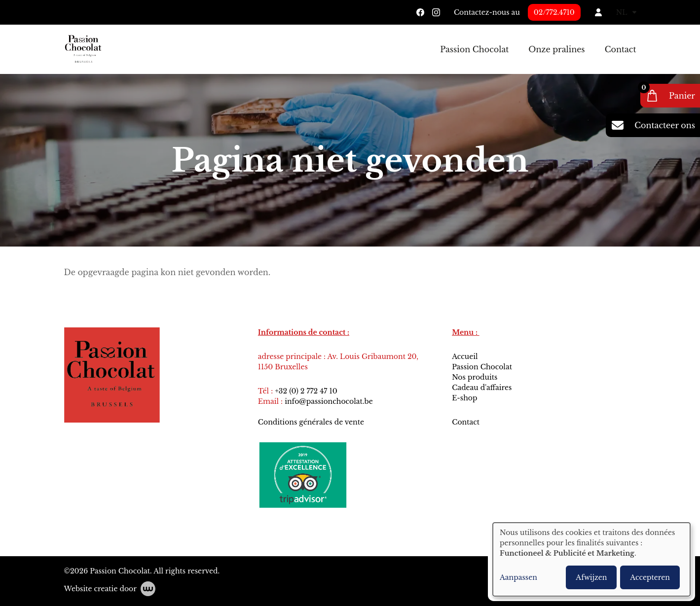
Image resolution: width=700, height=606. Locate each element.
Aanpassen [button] (518, 577)
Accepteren (650, 577)
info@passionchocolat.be (329, 401)
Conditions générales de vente (312, 422)
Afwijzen (591, 577)
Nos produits (476, 377)
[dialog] (591, 559)
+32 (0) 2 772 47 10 (306, 391)
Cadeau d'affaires (482, 388)
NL (626, 12)
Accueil (466, 356)
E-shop (464, 398)
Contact (621, 49)
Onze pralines (556, 49)
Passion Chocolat (474, 49)
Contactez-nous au (487, 12)
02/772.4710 (554, 12)
